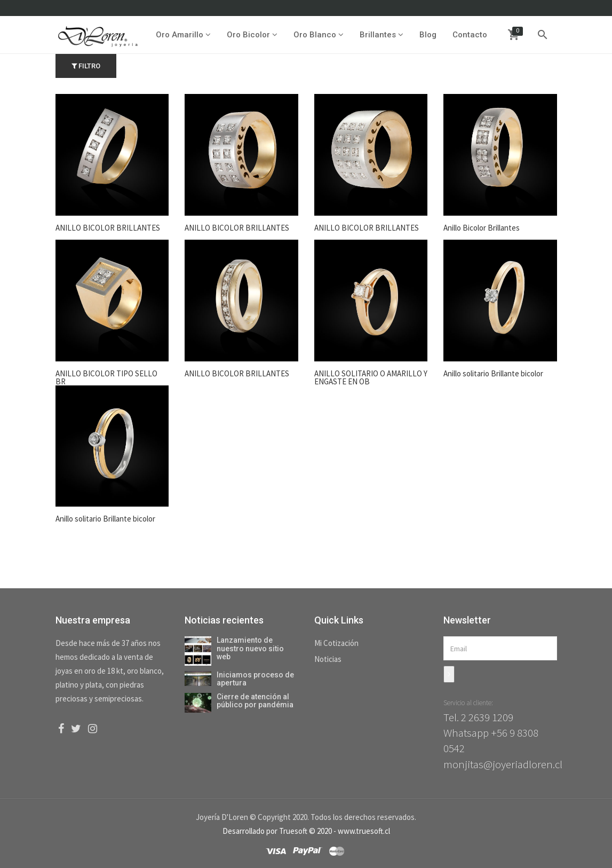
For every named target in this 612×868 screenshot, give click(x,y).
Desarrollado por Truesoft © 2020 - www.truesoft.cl (306, 831)
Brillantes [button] (381, 35)
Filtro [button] (86, 66)
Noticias (328, 659)
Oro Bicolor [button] (252, 35)
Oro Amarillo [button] (183, 35)
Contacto (469, 35)
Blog (427, 35)
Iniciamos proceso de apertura (255, 679)
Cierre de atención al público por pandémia (255, 701)
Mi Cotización (336, 643)
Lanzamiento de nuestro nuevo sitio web (250, 648)
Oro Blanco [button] (318, 35)
